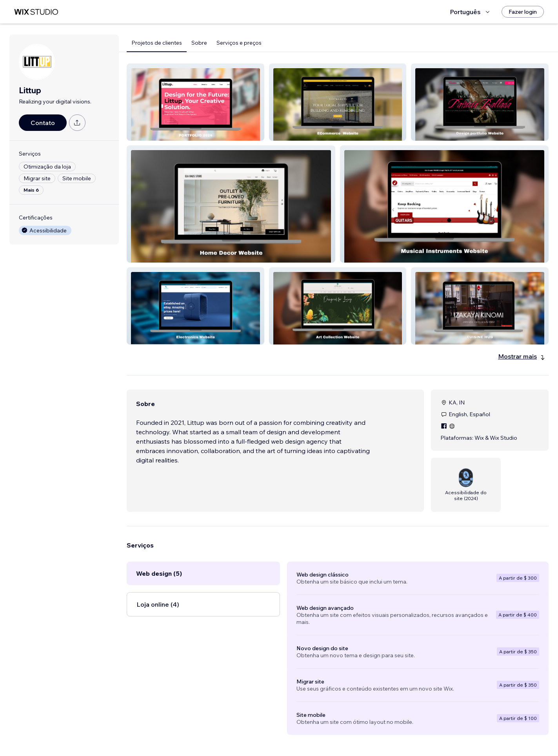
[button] (195, 102)
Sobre (199, 43)
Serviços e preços (239, 43)
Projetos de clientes (157, 43)
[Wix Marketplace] (36, 12)
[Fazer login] (523, 12)
